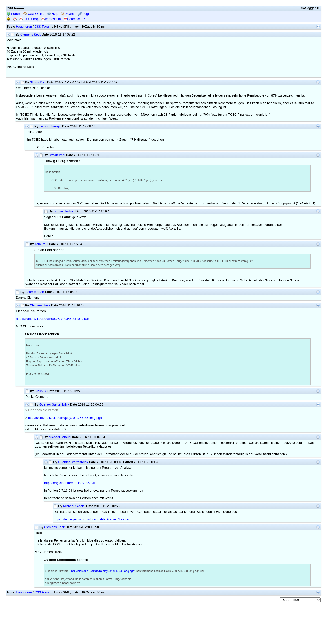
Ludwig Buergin (50, 126)
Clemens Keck (31, 34)
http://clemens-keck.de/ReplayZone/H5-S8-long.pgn (53, 319)
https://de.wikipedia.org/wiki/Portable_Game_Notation (92, 519)
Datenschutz (74, 19)
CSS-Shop (29, 19)
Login (84, 14)
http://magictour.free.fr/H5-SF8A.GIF (70, 483)
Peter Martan (35, 292)
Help (53, 14)
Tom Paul (41, 244)
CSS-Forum (43, 27)
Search (68, 14)
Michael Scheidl (60, 437)
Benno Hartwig (64, 211)
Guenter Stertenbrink (54, 405)
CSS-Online (34, 14)
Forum (14, 14)
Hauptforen (24, 27)
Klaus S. (41, 391)
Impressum (51, 19)
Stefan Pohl (38, 82)
